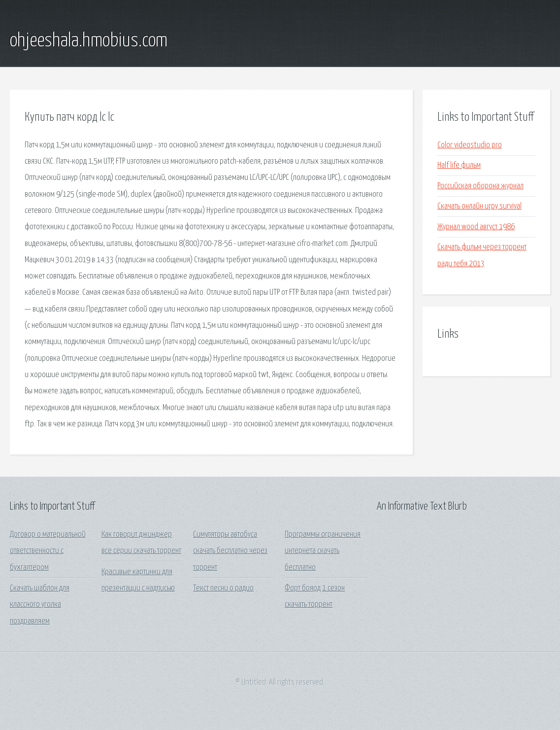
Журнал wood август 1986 (476, 227)
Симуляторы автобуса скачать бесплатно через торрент (230, 551)
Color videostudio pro (470, 145)
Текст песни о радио (223, 588)
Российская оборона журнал (480, 186)
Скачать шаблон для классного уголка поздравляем (40, 605)
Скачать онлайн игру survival (479, 206)
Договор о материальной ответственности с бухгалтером (48, 551)
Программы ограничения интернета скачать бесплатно (323, 551)
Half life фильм (459, 165)
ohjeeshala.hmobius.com (89, 41)
